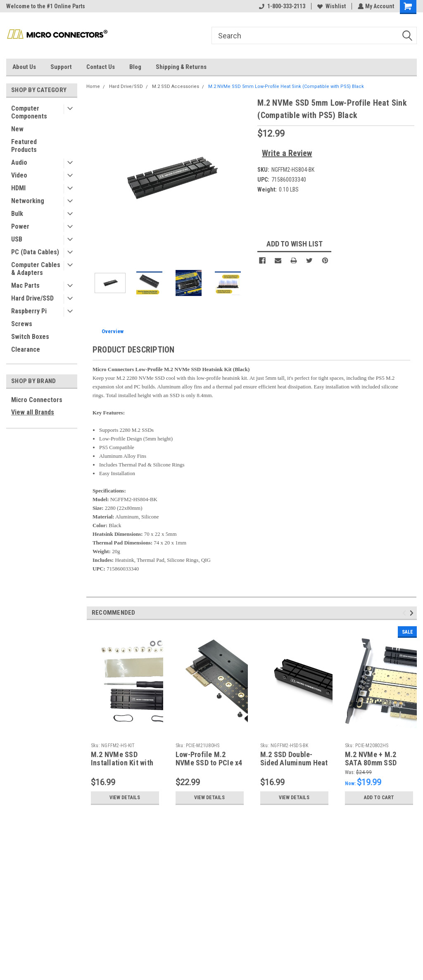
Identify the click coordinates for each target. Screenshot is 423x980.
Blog (135, 67)
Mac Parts (25, 285)
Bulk (17, 214)
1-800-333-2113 (281, 6)
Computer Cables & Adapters (36, 269)
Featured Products (24, 146)
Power (20, 226)
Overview (113, 331)
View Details (125, 798)
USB (17, 239)
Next (413, 613)
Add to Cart (379, 798)
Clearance (26, 349)
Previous (405, 613)
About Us (24, 67)
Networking (28, 201)
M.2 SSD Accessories (176, 86)
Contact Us (101, 67)
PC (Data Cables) (35, 252)
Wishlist (331, 6)
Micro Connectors (37, 400)
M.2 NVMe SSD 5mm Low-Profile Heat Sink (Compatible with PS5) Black (286, 86)
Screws (22, 324)
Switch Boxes (30, 337)
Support (61, 67)
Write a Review (287, 153)
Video (19, 175)
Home (93, 86)
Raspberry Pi (29, 311)
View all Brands (33, 412)
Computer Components (29, 112)
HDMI (18, 188)
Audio (19, 162)
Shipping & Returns (181, 67)
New (17, 129)
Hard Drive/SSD (32, 298)
